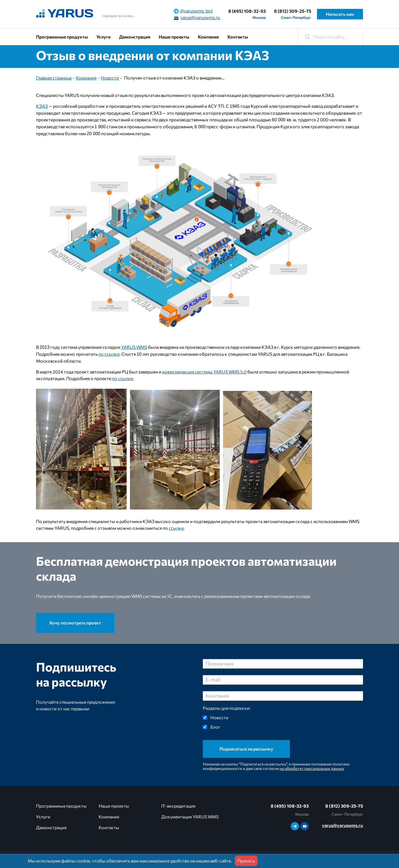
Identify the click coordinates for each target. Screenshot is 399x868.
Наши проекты (174, 37)
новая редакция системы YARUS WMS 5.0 (204, 372)
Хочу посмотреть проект (75, 623)
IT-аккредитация (178, 806)
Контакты (238, 37)
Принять (246, 861)
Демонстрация (135, 37)
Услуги (103, 37)
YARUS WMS (134, 347)
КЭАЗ (42, 106)
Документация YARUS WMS (190, 817)
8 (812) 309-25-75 (293, 11)
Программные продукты (62, 37)
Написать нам (340, 14)
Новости (110, 78)
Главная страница (54, 78)
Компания (208, 37)
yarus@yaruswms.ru (197, 18)
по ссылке (109, 354)
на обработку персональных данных (312, 768)
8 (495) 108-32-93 (247, 11)
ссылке (176, 528)
